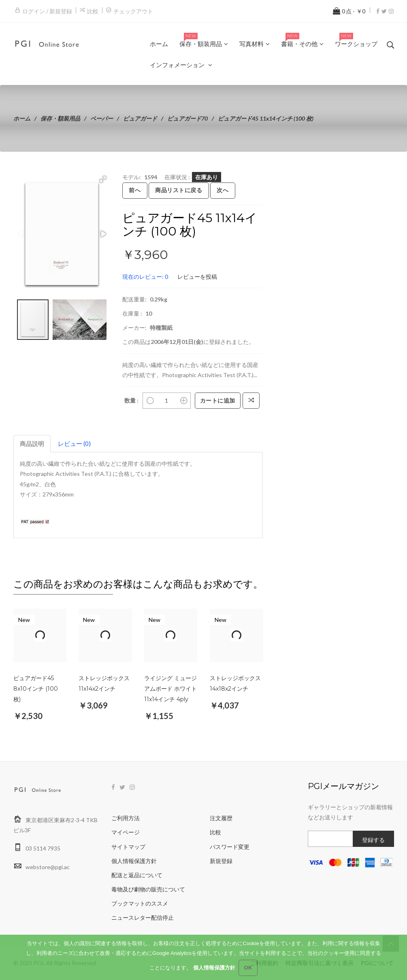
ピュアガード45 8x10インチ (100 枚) (36, 689)
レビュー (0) (74, 443)
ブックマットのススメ (140, 903)
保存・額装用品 (60, 118)
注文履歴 (221, 818)
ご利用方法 (126, 818)
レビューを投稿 (197, 277)
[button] (103, 179)
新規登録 (221, 861)
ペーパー (102, 118)
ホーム (22, 118)
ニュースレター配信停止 (143, 917)
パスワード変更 (230, 847)
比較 (93, 11)
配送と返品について (137, 875)
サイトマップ (128, 847)
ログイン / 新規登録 (47, 11)
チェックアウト (133, 11)
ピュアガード (140, 118)
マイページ (126, 832)
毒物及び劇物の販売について (148, 889)
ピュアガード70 (188, 118)
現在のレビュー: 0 (145, 277)
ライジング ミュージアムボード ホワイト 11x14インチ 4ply (170, 689)
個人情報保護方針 (134, 861)
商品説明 (32, 443)
